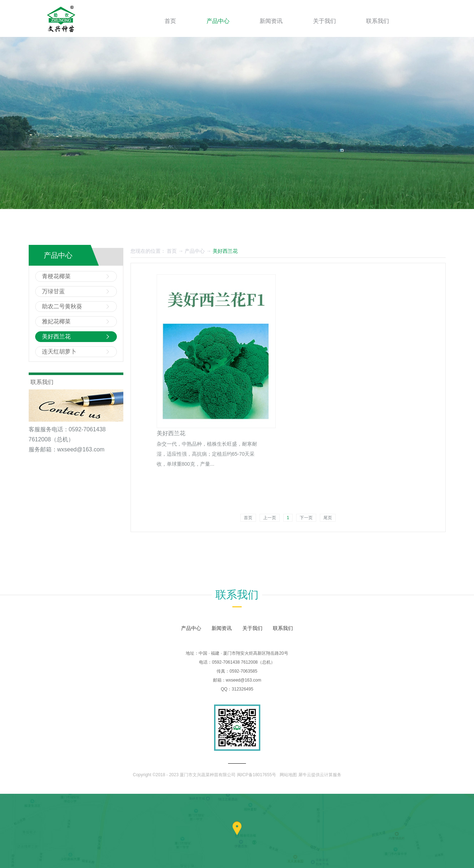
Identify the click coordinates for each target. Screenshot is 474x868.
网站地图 (287, 775)
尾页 (328, 518)
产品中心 (195, 251)
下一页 (306, 518)
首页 (170, 21)
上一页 (270, 518)
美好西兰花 (225, 251)
